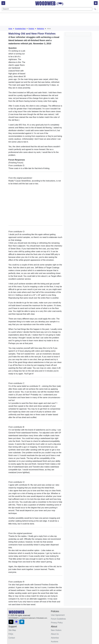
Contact (12, 638)
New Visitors (56, 630)
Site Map (12, 630)
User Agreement (58, 615)
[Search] (47, 9)
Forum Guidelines (58, 619)
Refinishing (41, 29)
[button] (11, 622)
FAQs (11, 634)
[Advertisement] (51, 20)
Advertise (55, 638)
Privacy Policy (57, 623)
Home (10, 29)
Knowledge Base (20, 29)
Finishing (31, 29)
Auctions (55, 642)
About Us (55, 634)
